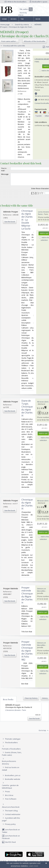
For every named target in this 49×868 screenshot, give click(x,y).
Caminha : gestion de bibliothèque (10, 789)
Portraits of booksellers (11, 751)
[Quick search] (25, 9)
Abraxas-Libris (43, 404)
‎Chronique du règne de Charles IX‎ (27, 506)
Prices (8, 794)
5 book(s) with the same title (12, 46)
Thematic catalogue (11, 741)
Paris (37, 62)
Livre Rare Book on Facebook (11, 839)
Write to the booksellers (16, 2)
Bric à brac (9, 798)
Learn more (34, 866)
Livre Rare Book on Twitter (11, 833)
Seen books (8, 702)
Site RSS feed (9, 844)
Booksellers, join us (11, 778)
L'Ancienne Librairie (13, 712)
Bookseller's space (39, 2)
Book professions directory (41, 20)
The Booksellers (26, 20)
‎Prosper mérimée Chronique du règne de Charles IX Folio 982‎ (27, 653)
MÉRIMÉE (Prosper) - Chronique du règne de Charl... (21, 26)
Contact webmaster (11, 817)
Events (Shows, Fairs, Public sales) (12, 756)
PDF (46, 47)
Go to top (44, 733)
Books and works (14, 20)
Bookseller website (11, 781)
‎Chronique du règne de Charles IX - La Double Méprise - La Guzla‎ (27, 222)
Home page (4, 20)
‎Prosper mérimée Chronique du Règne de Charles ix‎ (27, 597)
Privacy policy (9, 826)
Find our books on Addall (11, 771)
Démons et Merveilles (41, 592)
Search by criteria (22, 14)
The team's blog (10, 813)
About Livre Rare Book (11, 809)
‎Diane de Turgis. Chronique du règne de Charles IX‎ (27, 410)
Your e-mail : (4, 169)
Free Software (11, 801)
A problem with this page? (11, 821)
